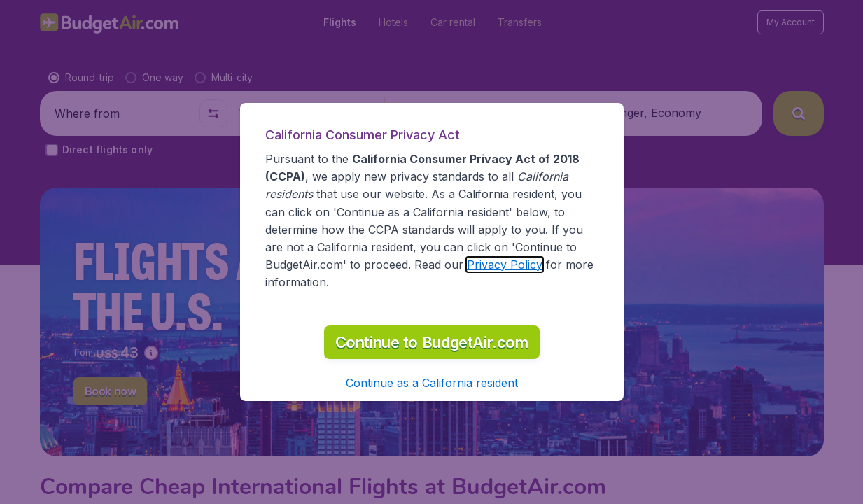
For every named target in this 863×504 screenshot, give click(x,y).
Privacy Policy (505, 265)
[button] (432, 383)
